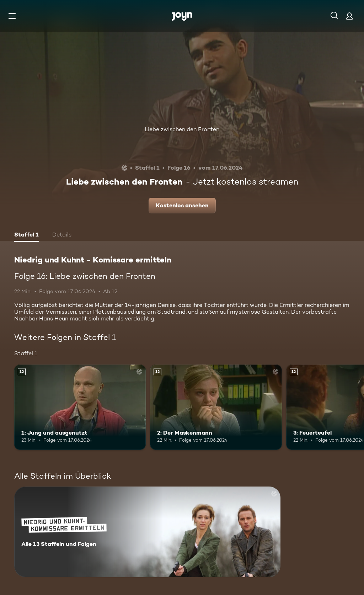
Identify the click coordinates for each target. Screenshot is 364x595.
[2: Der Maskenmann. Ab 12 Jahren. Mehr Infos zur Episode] (216, 407)
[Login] (349, 16)
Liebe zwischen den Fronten (182, 129)
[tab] (26, 235)
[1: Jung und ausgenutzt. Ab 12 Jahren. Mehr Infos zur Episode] (80, 407)
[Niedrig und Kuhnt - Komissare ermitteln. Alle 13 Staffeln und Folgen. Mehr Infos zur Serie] (147, 532)
